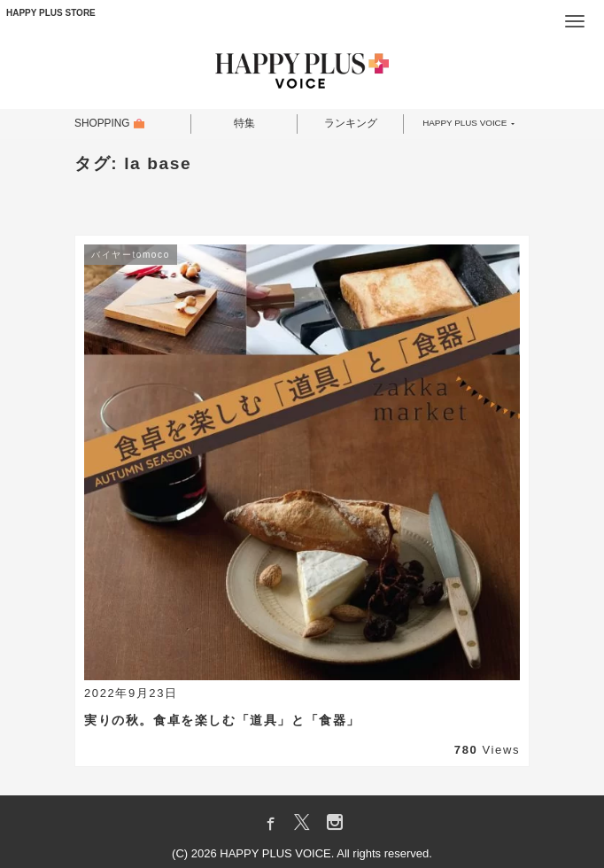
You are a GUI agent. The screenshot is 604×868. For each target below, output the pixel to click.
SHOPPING (102, 124)
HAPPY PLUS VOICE (464, 124)
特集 (244, 124)
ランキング (351, 124)
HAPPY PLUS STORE (51, 13)
